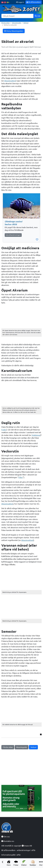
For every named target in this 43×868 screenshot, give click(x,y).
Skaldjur (33, 863)
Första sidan (6, 23)
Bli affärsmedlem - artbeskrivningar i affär (18, 850)
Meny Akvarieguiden (14, 31)
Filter (21, 477)
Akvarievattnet (27, 540)
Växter (24, 863)
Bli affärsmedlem (34, 2)
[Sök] (17, 16)
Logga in (20, 2)
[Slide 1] (17, 808)
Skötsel (26, 23)
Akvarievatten (10, 81)
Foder (4, 430)
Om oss (6, 837)
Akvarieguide (17, 23)
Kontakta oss (8, 841)
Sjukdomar (36, 435)
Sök (37, 16)
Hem (9, 863)
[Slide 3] (26, 808)
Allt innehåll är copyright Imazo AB (17, 846)
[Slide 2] (22, 808)
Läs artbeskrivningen (13, 235)
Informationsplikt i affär (11, 855)
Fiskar (16, 863)
